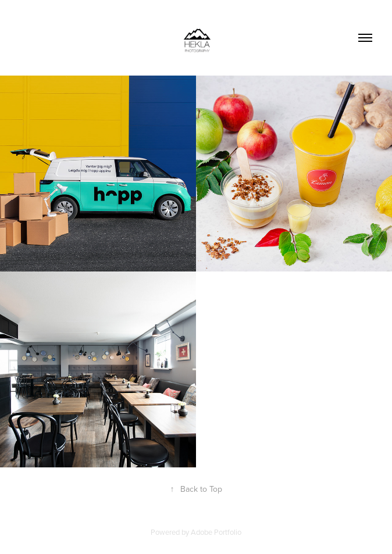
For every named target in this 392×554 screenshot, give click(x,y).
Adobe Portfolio (216, 532)
